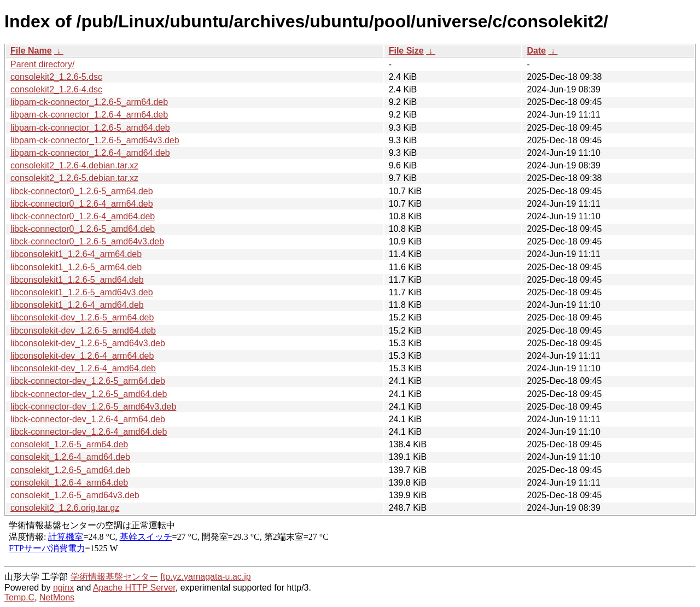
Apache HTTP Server (134, 588)
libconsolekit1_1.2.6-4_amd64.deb (77, 305)
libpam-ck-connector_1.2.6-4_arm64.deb (89, 115)
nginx (63, 588)
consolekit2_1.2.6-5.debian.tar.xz (74, 178)
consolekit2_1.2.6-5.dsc (56, 77)
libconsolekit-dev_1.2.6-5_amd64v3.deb (88, 343)
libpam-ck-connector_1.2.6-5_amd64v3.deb (95, 140)
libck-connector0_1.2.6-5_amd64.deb (83, 229)
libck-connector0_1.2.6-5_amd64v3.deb (87, 241)
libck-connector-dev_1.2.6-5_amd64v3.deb (93, 407)
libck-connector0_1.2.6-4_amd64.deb (83, 216)
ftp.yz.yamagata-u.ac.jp (205, 577)
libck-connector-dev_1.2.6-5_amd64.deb (89, 394)
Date (536, 51)
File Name (31, 51)
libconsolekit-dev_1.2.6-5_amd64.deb (83, 331)
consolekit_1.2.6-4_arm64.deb (69, 483)
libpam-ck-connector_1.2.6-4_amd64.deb (90, 153)
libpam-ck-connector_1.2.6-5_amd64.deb (90, 128)
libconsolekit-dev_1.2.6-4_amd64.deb (83, 368)
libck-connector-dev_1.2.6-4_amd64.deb (89, 432)
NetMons (57, 597)
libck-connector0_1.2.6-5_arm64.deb (82, 191)
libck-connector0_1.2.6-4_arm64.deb (82, 204)
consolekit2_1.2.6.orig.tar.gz (65, 508)
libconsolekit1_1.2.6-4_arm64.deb (76, 254)
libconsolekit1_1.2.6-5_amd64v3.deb (82, 292)
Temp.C (19, 597)
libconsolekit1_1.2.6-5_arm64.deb (76, 267)
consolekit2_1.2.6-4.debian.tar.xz (74, 165)
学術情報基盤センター (114, 577)
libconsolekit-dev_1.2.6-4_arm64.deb (82, 356)
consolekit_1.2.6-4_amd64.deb (70, 457)
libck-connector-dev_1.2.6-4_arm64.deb (88, 419)
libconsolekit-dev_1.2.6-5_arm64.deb (82, 317)
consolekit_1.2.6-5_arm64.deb (69, 444)
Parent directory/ (42, 64)
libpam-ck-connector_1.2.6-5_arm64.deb (89, 102)
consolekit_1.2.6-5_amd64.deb (70, 470)
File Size (406, 51)
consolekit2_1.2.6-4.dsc (56, 89)
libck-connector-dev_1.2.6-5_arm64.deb (88, 381)
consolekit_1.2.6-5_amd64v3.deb (75, 495)
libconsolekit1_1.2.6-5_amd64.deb (77, 280)
